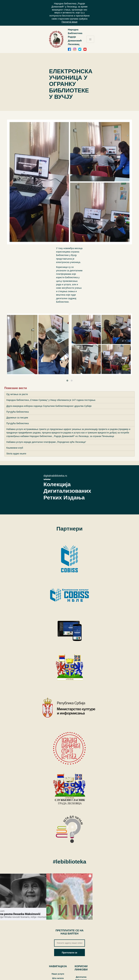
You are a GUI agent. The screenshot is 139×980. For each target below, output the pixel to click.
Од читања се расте (17, 394)
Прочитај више (69, 22)
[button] (67, 381)
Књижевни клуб (15, 448)
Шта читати (58, 978)
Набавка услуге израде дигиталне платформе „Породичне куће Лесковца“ (46, 442)
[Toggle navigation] (90, 39)
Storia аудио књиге (16, 454)
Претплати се (69, 953)
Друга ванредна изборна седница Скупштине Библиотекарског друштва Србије (49, 406)
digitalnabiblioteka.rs (55, 476)
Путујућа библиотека (18, 412)
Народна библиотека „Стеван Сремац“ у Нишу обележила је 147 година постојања (51, 400)
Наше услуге (58, 974)
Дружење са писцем (17, 418)
